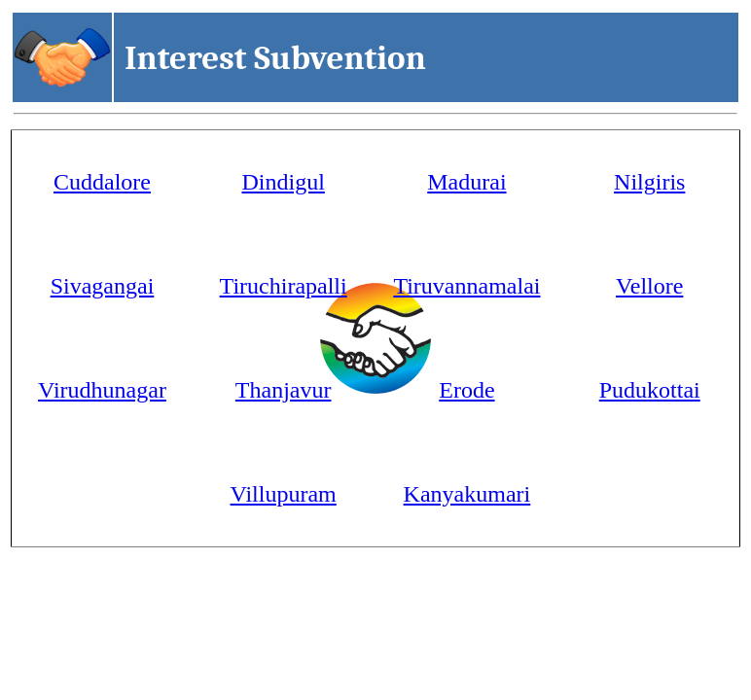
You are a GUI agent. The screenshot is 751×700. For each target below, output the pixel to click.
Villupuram (284, 494)
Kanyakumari (467, 494)
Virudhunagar (102, 390)
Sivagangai (103, 286)
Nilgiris (649, 182)
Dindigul (284, 182)
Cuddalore (102, 182)
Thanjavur (284, 390)
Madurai (466, 182)
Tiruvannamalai (466, 286)
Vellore (649, 286)
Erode (466, 390)
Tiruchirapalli (284, 286)
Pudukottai (650, 390)
